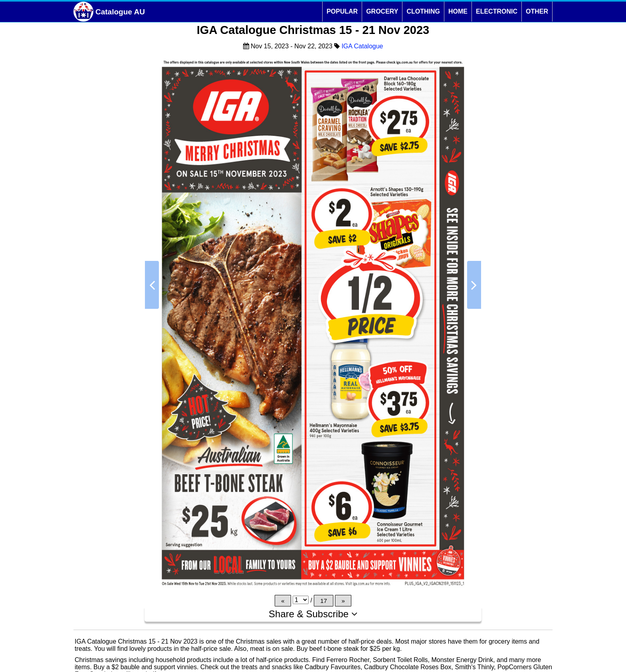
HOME (458, 11)
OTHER (537, 11)
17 (324, 601)
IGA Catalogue (362, 46)
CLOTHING (423, 11)
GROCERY (382, 11)
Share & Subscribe (313, 614)
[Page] (301, 600)
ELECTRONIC (497, 11)
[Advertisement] (107, 339)
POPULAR (342, 11)
